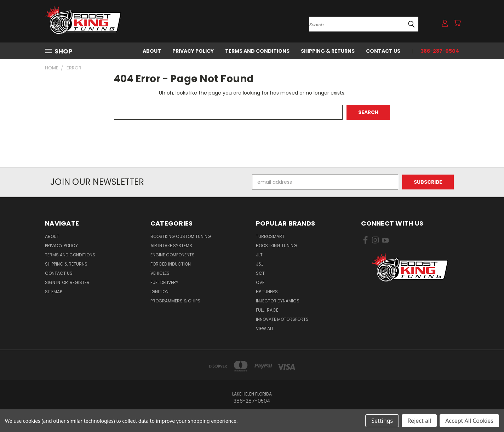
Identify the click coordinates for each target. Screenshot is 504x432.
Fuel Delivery (164, 282)
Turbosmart (270, 236)
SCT (260, 273)
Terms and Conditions (257, 51)
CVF (260, 282)
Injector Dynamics (278, 301)
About (152, 51)
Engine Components (173, 255)
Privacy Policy (193, 51)
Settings (382, 421)
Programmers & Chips (175, 301)
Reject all (419, 421)
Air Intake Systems (171, 246)
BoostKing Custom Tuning (181, 236)
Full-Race (267, 310)
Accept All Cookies (469, 421)
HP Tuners (267, 292)
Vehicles (160, 273)
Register (80, 282)
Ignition (159, 292)
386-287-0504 (440, 51)
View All (265, 328)
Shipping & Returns (328, 51)
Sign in (53, 282)
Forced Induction (171, 264)
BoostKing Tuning (276, 246)
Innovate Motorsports (282, 319)
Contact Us (383, 51)
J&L (260, 264)
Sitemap (53, 292)
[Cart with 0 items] (457, 23)
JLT (259, 255)
